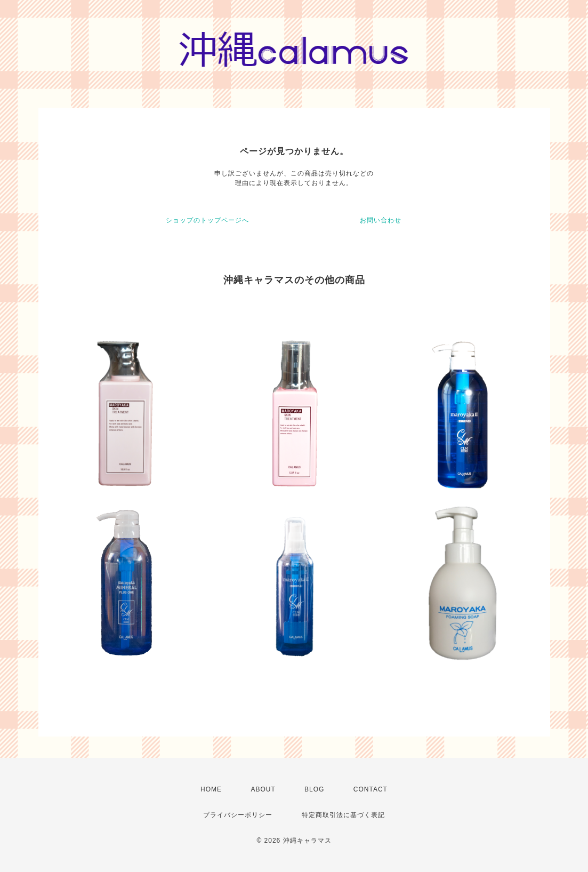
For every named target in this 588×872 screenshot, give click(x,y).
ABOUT (263, 789)
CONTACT (370, 789)
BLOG (314, 789)
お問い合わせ (381, 220)
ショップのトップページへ (207, 220)
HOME (211, 789)
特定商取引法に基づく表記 (343, 815)
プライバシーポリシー (238, 815)
